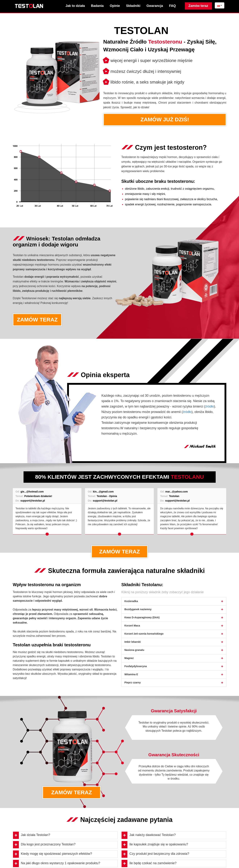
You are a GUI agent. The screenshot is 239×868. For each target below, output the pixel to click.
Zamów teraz (198, 6)
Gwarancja (155, 6)
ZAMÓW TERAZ (37, 320)
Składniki (133, 6)
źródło (210, 406)
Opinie (115, 6)
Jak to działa (75, 6)
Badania (97, 6)
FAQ (173, 6)
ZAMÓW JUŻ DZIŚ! (165, 119)
